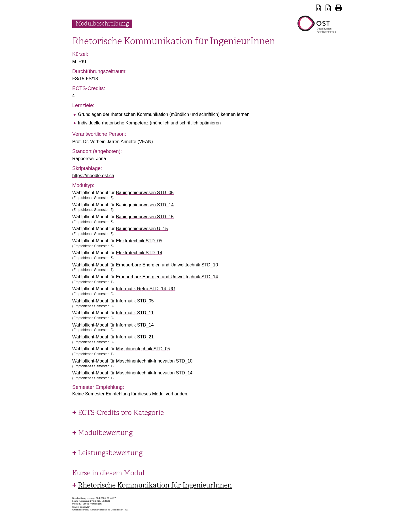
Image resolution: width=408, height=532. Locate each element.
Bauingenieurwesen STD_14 (145, 205)
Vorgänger (96, 504)
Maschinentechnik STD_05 (143, 349)
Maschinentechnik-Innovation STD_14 (154, 373)
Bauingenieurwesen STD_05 (145, 193)
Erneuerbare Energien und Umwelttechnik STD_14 (167, 277)
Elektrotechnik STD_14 (139, 253)
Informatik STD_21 (135, 337)
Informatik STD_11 (135, 313)
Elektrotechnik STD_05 (139, 241)
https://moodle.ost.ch (93, 176)
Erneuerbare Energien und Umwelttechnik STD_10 (167, 265)
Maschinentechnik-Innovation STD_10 (154, 361)
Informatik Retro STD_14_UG (146, 289)
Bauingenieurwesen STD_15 (145, 217)
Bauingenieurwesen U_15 (142, 229)
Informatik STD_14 (135, 325)
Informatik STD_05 (135, 301)
